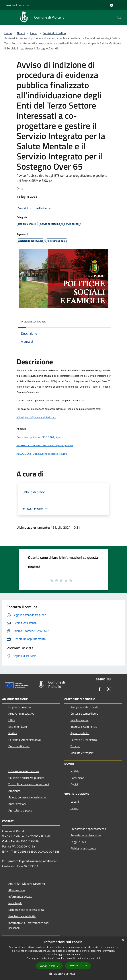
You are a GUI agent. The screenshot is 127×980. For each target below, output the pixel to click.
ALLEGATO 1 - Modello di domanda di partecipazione (45, 445)
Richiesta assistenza (83, 848)
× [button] (123, 940)
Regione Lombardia (17, 5)
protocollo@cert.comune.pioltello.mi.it (33, 861)
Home (8, 33)
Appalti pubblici (80, 733)
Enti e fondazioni (19, 727)
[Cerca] (119, 17)
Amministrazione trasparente (27, 883)
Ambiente (14, 791)
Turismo (75, 746)
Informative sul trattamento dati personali (29, 925)
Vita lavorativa (80, 720)
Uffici (12, 720)
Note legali (15, 903)
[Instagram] (109, 689)
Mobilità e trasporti (82, 753)
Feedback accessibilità (22, 916)
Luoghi (75, 801)
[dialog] (63, 958)
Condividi (25, 208)
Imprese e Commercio (84, 727)
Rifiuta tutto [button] (78, 966)
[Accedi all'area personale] (111, 5)
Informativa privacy (20, 897)
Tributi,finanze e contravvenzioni (29, 784)
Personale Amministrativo (25, 740)
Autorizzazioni (17, 804)
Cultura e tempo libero (84, 714)
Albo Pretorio (16, 890)
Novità (21, 33)
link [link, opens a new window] (98, 958)
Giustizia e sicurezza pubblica (26, 778)
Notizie (75, 771)
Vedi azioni (44, 208)
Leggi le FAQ (78, 842)
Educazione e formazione (24, 771)
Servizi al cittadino (54, 33)
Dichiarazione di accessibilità (26, 910)
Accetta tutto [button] (49, 966)
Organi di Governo (20, 707)
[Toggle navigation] (7, 17)
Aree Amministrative (21, 714)
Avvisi (34, 33)
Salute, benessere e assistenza (27, 797)
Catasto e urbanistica (84, 740)
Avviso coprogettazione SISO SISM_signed (39, 437)
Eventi (75, 808)
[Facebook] (100, 689)
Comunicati (78, 778)
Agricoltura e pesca (20, 810)
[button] (64, 974)
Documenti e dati (19, 746)
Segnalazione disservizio (86, 835)
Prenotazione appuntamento (88, 829)
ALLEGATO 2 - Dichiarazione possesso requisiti (42, 454)
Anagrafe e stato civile (84, 707)
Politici (13, 733)
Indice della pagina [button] (33, 321)
